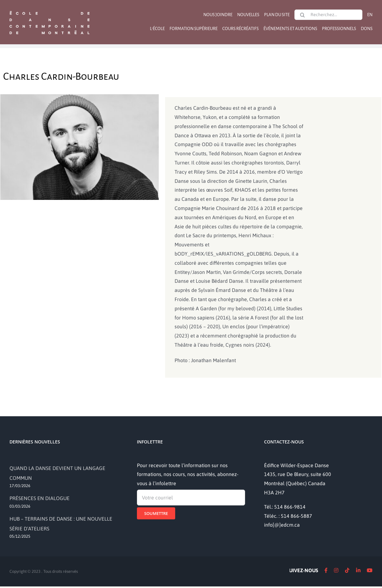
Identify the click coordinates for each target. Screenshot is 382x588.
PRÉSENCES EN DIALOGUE (40, 498)
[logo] (49, 10)
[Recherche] (302, 15)
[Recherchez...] (328, 15)
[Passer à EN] (370, 15)
